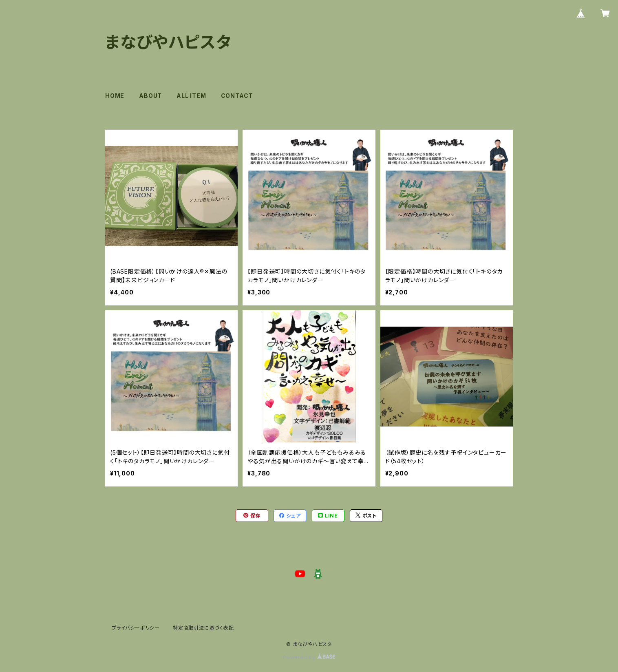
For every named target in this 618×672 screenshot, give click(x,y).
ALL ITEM (191, 96)
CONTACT (237, 96)
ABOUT (150, 96)
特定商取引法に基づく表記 (203, 628)
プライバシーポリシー (136, 628)
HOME (115, 96)
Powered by (309, 657)
